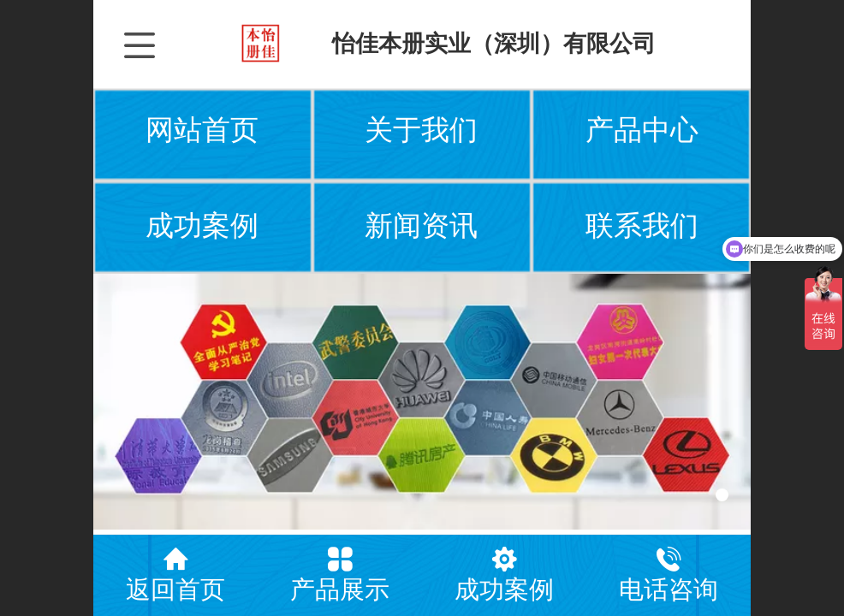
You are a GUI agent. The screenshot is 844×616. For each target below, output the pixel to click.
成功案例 (202, 226)
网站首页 (202, 130)
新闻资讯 (421, 226)
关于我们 (421, 130)
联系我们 (642, 226)
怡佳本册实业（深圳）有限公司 (494, 44)
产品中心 (642, 130)
